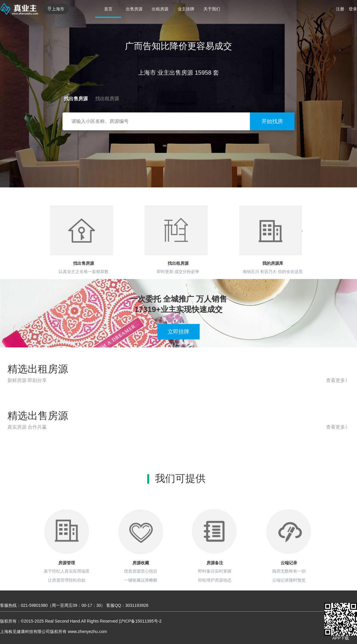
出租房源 (160, 9)
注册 (340, 9)
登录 (353, 9)
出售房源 (134, 9)
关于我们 (212, 9)
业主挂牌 (186, 9)
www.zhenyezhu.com (87, 632)
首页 (108, 9)
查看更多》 (338, 380)
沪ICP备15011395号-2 (141, 621)
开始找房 (272, 121)
